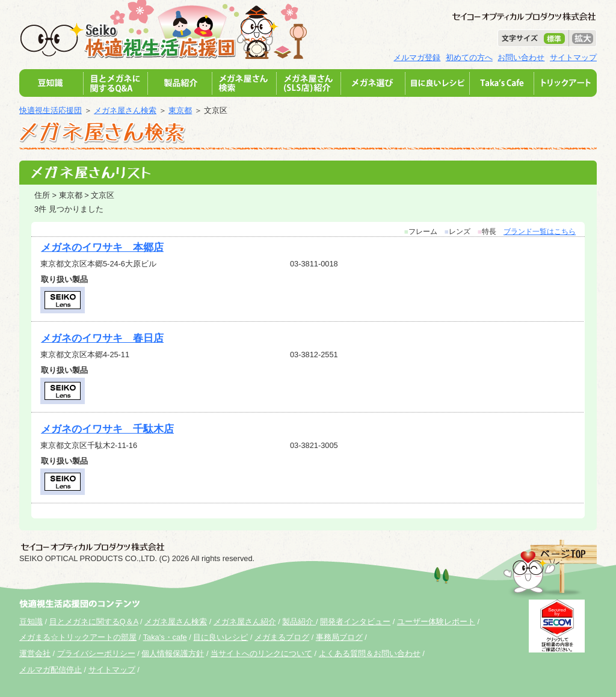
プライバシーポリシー (96, 653)
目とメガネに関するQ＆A (94, 622)
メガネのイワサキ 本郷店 (102, 247)
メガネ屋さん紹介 (245, 622)
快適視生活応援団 (51, 110)
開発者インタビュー (355, 622)
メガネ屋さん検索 (125, 110)
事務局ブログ (339, 637)
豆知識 (31, 622)
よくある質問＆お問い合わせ (370, 653)
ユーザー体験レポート (436, 622)
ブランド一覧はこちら (540, 232)
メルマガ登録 (417, 57)
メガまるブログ (282, 637)
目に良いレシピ (220, 637)
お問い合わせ (521, 57)
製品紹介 (299, 622)
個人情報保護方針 (173, 653)
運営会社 (35, 653)
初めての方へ (469, 57)
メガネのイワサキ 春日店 (102, 338)
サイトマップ (573, 57)
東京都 (180, 110)
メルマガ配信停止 (51, 670)
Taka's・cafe (165, 637)
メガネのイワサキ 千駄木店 (107, 429)
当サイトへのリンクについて (261, 653)
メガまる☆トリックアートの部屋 (78, 637)
